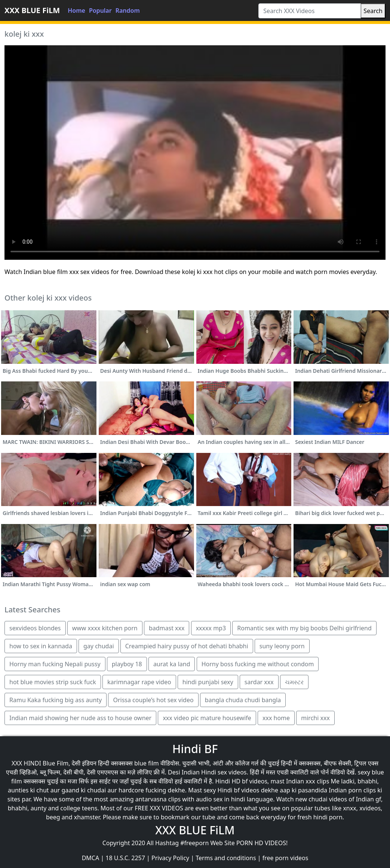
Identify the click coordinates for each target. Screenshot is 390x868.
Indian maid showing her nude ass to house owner (80, 718)
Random (128, 10)
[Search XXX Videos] (310, 11)
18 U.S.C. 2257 (125, 858)
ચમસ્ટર (294, 682)
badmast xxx (167, 628)
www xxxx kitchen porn (105, 628)
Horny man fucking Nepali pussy (55, 664)
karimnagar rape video (139, 682)
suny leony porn (282, 646)
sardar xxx (259, 682)
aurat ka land (172, 664)
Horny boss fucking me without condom (258, 664)
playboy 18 (127, 664)
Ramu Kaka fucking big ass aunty (56, 700)
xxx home (276, 718)
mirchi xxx (315, 718)
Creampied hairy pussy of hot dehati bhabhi (187, 646)
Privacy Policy (170, 858)
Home (76, 10)
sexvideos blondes (35, 628)
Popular (100, 10)
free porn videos (285, 858)
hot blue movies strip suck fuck (53, 682)
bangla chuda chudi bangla (243, 700)
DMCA (91, 858)
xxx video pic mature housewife (207, 718)
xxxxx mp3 (211, 628)
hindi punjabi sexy (208, 682)
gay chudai (99, 646)
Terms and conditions (226, 858)
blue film (147, 763)
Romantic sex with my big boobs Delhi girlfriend (304, 628)
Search (373, 11)
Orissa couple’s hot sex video (153, 700)
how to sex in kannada (41, 646)
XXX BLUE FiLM (32, 10)
